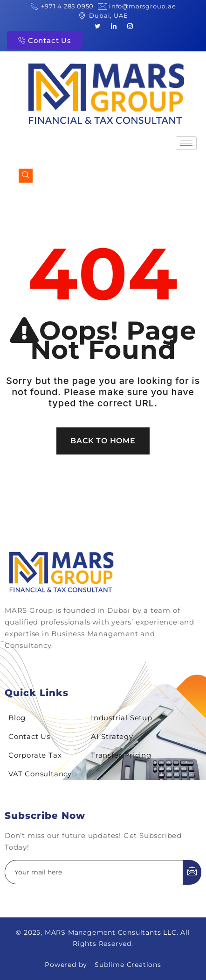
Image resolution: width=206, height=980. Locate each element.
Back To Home (103, 441)
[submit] (192, 872)
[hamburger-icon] (186, 143)
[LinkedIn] (114, 26)
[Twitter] (97, 26)
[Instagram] (130, 26)
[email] (94, 872)
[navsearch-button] (26, 176)
